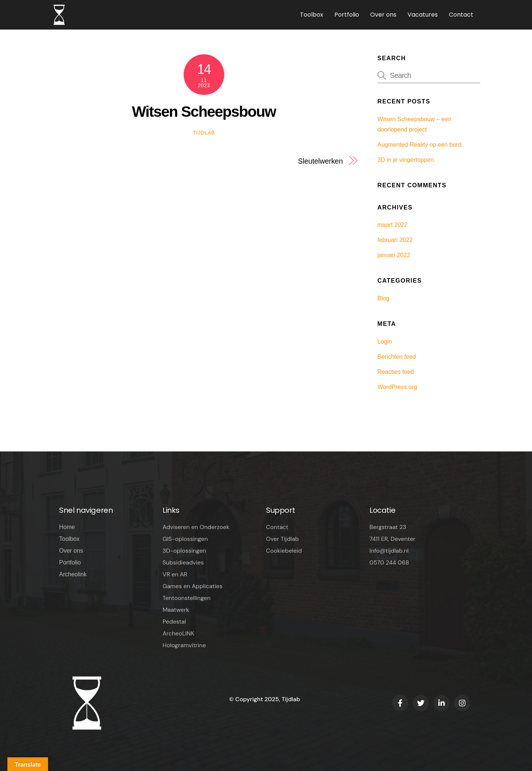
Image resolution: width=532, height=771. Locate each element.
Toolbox (312, 15)
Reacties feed (396, 372)
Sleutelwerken (320, 161)
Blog (383, 298)
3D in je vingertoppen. (407, 160)
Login (385, 341)
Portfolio (347, 15)
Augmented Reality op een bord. (420, 144)
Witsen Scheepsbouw (204, 112)
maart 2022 (393, 225)
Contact (461, 15)
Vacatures (423, 15)
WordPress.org (397, 387)
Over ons (383, 15)
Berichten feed (397, 356)
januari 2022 (394, 255)
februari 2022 (395, 240)
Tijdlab (204, 133)
